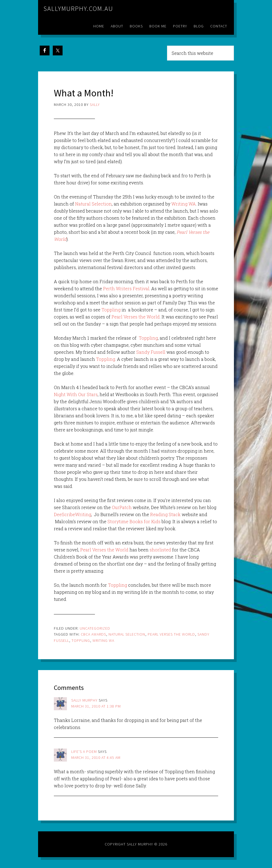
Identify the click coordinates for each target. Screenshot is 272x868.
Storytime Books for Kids (134, 521)
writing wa (103, 640)
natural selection (127, 634)
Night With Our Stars (76, 394)
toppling (81, 640)
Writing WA (184, 204)
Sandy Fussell (151, 352)
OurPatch (122, 507)
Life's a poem (84, 752)
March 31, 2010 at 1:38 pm (96, 706)
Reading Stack (165, 514)
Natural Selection (93, 204)
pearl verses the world (171, 634)
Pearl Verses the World (136, 317)
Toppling (111, 310)
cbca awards (93, 634)
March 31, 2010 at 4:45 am (96, 757)
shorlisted (161, 550)
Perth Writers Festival (126, 288)
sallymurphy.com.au (78, 9)
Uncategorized (95, 628)
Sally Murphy (84, 700)
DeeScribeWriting (72, 514)
